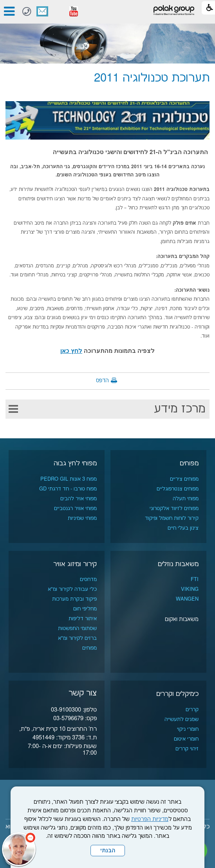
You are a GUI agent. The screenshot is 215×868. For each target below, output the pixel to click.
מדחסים (88, 579)
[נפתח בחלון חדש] (74, 11)
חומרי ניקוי (188, 729)
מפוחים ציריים (184, 479)
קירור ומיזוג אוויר (75, 564)
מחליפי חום (85, 609)
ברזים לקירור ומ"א (77, 638)
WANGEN (187, 599)
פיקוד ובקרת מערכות (74, 599)
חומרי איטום (186, 739)
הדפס (102, 381)
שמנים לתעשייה (182, 719)
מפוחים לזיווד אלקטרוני (174, 508)
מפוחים (189, 463)
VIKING (190, 589)
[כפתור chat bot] (19, 849)
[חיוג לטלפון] (27, 11)
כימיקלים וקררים (177, 694)
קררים (192, 710)
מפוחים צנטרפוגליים (178, 489)
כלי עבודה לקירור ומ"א (72, 589)
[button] (58, 11)
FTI (195, 579)
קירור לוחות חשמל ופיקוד (172, 518)
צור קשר (42, 11)
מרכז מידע (180, 409)
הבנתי (108, 851)
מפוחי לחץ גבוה (75, 463)
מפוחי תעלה (186, 499)
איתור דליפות (83, 619)
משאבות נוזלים (178, 564)
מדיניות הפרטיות (150, 819)
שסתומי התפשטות (77, 628)
